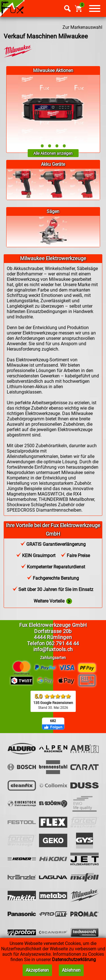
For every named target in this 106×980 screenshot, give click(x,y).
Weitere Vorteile (53, 601)
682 (53, 721)
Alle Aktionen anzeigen (53, 153)
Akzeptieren (37, 970)
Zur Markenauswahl (82, 27)
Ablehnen (71, 970)
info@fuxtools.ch (53, 649)
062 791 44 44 (63, 643)
